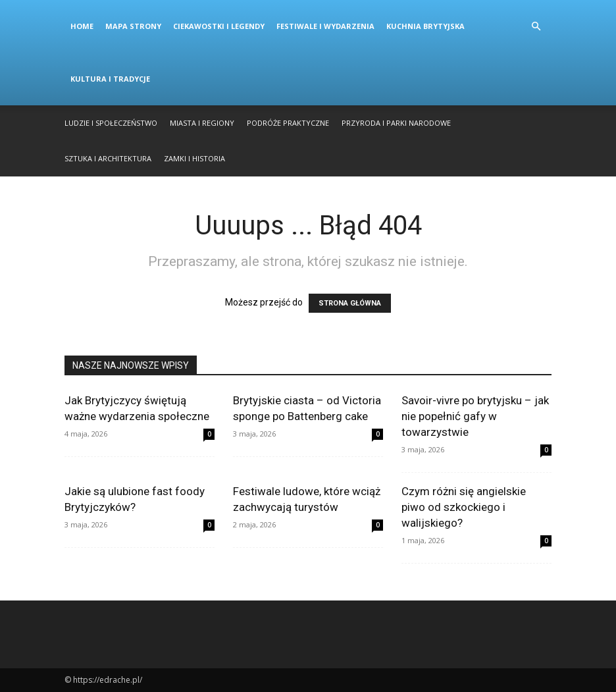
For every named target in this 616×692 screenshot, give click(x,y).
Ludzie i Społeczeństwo (111, 123)
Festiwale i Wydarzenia (325, 26)
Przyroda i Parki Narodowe (396, 123)
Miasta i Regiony (202, 123)
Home (82, 26)
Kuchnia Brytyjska (425, 26)
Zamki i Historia (194, 158)
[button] (536, 27)
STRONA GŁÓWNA (350, 303)
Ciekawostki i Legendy (219, 26)
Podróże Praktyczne (288, 123)
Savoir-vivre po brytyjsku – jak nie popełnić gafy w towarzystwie (475, 416)
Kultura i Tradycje (110, 79)
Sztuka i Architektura (108, 158)
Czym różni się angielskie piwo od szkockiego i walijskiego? (464, 507)
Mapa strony (133, 26)
